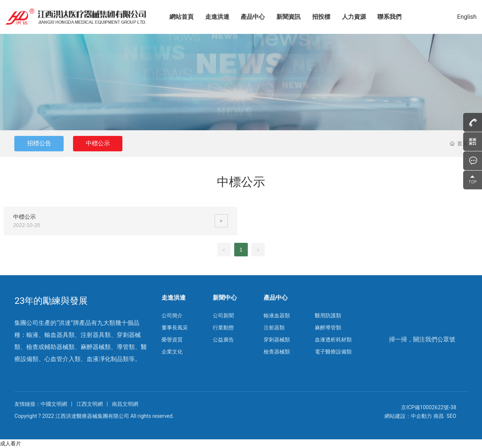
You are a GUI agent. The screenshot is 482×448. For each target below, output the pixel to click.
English (466, 17)
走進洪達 (174, 298)
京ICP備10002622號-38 (429, 407)
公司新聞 (223, 315)
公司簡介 (172, 315)
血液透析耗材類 (333, 340)
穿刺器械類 (277, 340)
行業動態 (223, 328)
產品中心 (276, 298)
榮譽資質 (172, 340)
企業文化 (172, 352)
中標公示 (99, 143)
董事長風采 (175, 328)
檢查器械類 (277, 352)
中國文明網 (54, 404)
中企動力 (421, 416)
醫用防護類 (328, 315)
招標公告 (40, 143)
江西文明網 (90, 404)
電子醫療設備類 (333, 352)
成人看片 (11, 443)
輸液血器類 (277, 315)
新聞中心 (225, 298)
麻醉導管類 (328, 328)
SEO (451, 416)
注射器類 (274, 328)
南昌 (439, 416)
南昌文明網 (125, 404)
